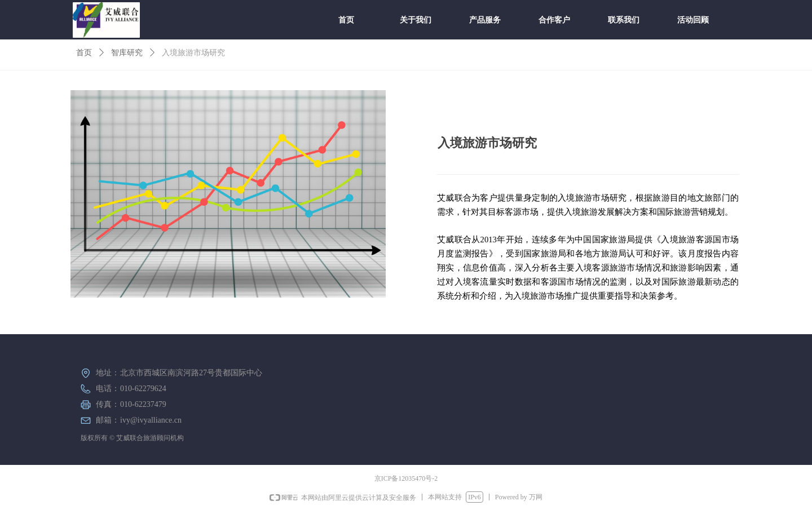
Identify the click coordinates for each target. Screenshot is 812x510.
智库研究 (127, 53)
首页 (84, 53)
